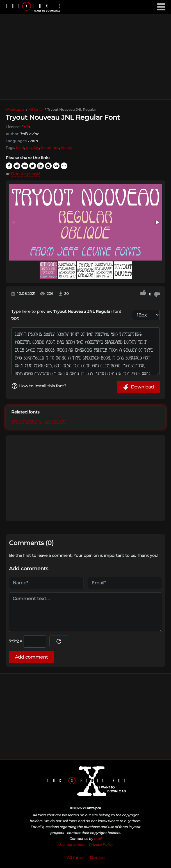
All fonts (75, 858)
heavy (66, 148)
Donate (97, 858)
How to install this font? (39, 386)
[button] (157, 222)
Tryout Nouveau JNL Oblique (38, 421)
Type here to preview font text (66, 315)
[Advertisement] (85, 57)
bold (20, 148)
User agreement (72, 845)
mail (98, 839)
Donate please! (26, 174)
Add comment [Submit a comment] (31, 657)
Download (138, 387)
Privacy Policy (101, 845)
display (32, 148)
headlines (50, 148)
